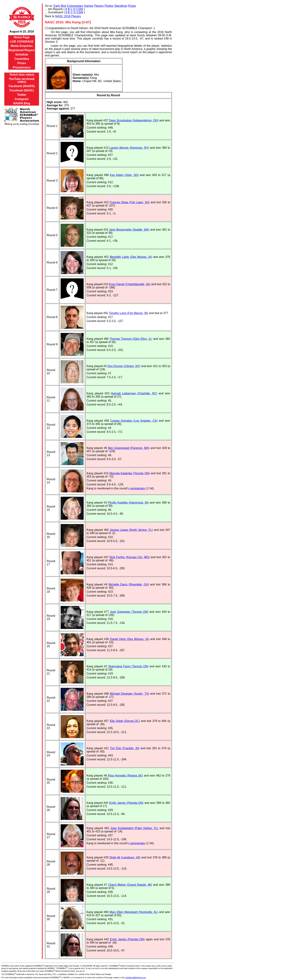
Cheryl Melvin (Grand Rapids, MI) (130, 885)
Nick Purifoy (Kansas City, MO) (130, 557)
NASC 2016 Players (68, 16)
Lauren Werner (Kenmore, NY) (129, 148)
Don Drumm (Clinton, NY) (124, 366)
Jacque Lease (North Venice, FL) (131, 530)
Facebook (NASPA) (22, 86)
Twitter (22, 95)
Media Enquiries (22, 46)
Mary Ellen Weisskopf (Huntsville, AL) (134, 912)
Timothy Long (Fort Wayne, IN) (128, 313)
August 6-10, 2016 (22, 32)
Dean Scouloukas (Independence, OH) (134, 120)
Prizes (22, 63)
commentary (138, 488)
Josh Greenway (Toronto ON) (129, 612)
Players (99, 6)
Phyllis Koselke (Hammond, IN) (128, 503)
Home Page (22, 37)
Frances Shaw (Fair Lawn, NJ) (130, 202)
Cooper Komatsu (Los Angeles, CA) (134, 421)
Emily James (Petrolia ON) (126, 803)
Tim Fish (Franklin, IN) (125, 748)
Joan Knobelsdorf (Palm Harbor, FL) (134, 828)
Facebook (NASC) (22, 90)
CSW (80, 9)
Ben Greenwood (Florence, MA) (129, 448)
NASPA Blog (22, 103)
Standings (121, 6)
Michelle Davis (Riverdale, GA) (129, 584)
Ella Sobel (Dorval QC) (125, 721)
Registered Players (22, 50)
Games (89, 6)
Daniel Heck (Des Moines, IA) (129, 639)
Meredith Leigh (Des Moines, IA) (131, 257)
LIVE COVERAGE (22, 42)
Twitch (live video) (22, 75)
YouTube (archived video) (22, 80)
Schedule (22, 55)
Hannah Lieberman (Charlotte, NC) (134, 393)
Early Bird (60, 6)
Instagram (22, 99)
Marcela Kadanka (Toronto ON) (129, 473)
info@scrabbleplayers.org (136, 978)
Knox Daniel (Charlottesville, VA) (130, 284)
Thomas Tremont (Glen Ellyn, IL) (131, 339)
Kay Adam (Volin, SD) (124, 175)
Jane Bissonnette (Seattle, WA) (129, 230)
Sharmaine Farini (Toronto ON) (128, 666)
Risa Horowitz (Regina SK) (126, 776)
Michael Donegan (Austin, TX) (130, 694)
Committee (22, 59)
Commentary (75, 6)
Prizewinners (22, 67)
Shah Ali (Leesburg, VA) (125, 857)
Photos (109, 6)
